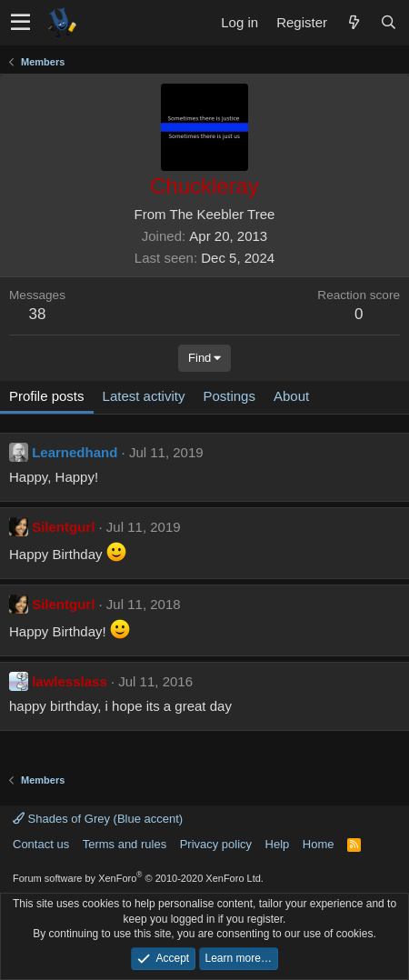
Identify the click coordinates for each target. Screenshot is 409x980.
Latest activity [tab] (144, 396)
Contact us (41, 844)
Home (319, 844)
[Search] (388, 22)
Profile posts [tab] (47, 396)
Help (278, 844)
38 (38, 314)
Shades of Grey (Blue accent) (98, 819)
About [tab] (291, 396)
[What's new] (354, 22)
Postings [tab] (229, 396)
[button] (20, 23)
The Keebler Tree (223, 214)
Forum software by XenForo (138, 878)
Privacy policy (216, 844)
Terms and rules (125, 844)
